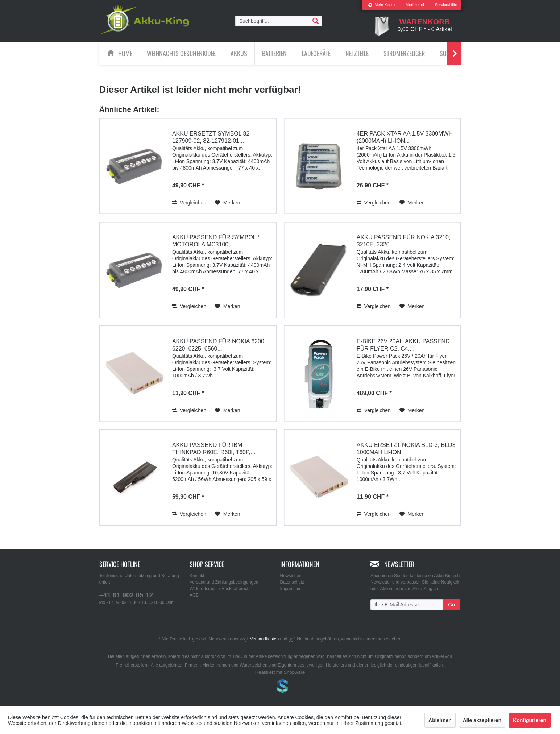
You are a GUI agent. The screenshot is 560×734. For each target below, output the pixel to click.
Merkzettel (415, 5)
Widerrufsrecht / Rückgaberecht (220, 589)
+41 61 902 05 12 (126, 595)
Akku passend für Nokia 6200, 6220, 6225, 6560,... (219, 345)
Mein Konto (381, 5)
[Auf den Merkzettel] (228, 202)
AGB (194, 595)
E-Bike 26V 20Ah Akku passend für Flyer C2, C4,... (403, 345)
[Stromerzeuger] (404, 53)
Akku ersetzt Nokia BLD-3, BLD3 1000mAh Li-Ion (406, 448)
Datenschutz (292, 582)
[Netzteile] (357, 53)
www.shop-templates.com (280, 687)
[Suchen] (316, 21)
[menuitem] (381, 5)
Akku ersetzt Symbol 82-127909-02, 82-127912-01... (212, 137)
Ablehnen (440, 720)
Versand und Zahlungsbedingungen (224, 582)
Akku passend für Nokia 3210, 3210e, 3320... (403, 241)
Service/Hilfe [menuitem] (446, 5)
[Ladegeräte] (316, 53)
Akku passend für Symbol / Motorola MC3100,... (216, 241)
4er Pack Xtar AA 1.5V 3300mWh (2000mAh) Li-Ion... (405, 137)
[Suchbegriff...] (279, 21)
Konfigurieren (530, 720)
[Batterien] (274, 53)
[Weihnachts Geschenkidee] (181, 53)
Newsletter (291, 576)
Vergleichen (189, 202)
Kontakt (197, 576)
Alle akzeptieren (482, 720)
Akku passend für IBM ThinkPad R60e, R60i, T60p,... (214, 448)
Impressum (291, 589)
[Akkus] (239, 53)
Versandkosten (264, 639)
